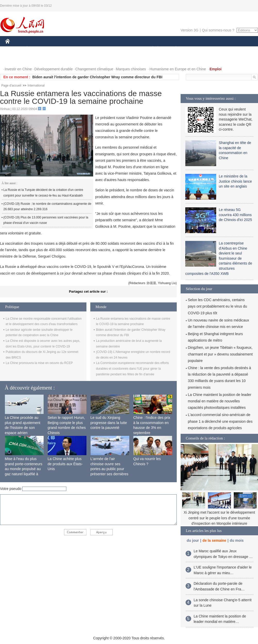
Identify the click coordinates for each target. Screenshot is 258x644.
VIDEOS (37, 59)
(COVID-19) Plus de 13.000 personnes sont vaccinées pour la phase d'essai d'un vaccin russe (46, 220)
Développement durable (54, 69)
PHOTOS (16, 59)
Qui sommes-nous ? (218, 30)
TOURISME (216, 49)
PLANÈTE (173, 49)
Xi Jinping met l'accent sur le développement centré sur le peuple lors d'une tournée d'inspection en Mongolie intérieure (219, 518)
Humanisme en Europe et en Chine (178, 69)
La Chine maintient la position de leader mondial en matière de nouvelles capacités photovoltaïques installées (220, 401)
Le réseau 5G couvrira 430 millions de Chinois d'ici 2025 (235, 215)
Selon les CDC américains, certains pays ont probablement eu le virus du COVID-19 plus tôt (217, 306)
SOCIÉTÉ (150, 49)
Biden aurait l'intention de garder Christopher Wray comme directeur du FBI (97, 77)
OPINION (240, 49)
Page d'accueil (11, 86)
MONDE (60, 49)
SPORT (194, 49)
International (36, 86)
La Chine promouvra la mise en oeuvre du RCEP (39, 363)
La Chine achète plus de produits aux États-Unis (65, 464)
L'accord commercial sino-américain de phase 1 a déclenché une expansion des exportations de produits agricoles (220, 421)
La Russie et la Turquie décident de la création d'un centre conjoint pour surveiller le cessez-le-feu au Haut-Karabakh (43, 193)
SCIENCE (104, 49)
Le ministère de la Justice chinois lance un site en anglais (235, 181)
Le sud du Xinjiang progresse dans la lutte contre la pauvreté (109, 423)
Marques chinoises (131, 69)
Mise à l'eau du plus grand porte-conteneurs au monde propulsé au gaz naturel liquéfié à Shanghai (24, 469)
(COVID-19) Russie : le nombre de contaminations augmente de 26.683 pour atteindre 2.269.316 (47, 207)
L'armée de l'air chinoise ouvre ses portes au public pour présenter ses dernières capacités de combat (110, 469)
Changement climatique (94, 69)
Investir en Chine (18, 69)
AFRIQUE (82, 49)
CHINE (14, 49)
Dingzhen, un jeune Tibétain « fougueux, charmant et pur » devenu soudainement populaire (220, 354)
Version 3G (190, 30)
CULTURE (127, 49)
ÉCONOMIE (36, 49)
